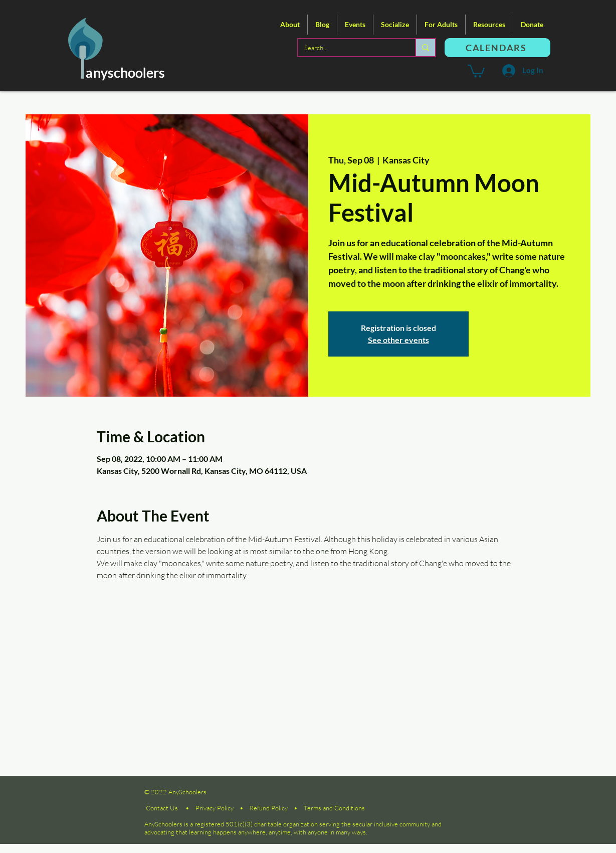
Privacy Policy (215, 808)
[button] (290, 25)
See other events (398, 340)
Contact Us (162, 808)
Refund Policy (269, 808)
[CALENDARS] (497, 48)
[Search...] (349, 48)
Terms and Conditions (334, 808)
